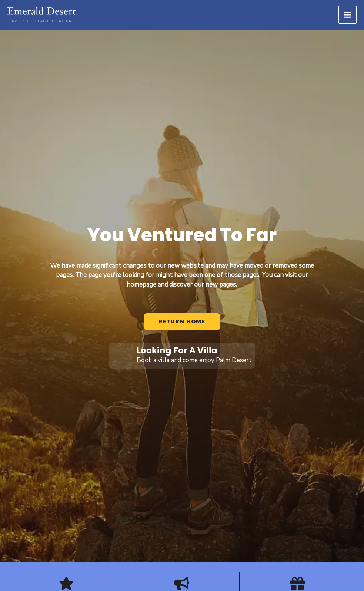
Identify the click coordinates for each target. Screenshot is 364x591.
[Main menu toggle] (348, 15)
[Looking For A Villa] (122, 356)
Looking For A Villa (177, 351)
